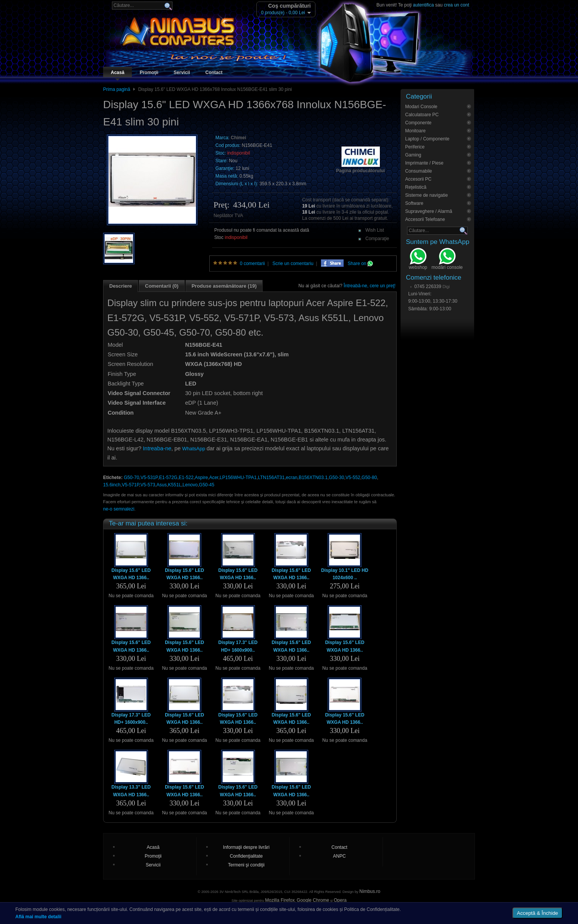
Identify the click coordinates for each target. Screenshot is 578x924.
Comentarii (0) (162, 286)
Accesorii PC (418, 179)
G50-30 (337, 478)
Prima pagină (117, 89)
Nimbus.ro (370, 891)
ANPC (339, 856)
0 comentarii (252, 264)
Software (414, 203)
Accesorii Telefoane (425, 219)
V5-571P (131, 485)
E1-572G (168, 478)
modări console (447, 260)
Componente (418, 123)
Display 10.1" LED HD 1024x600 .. (345, 574)
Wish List (375, 230)
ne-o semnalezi (119, 509)
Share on (360, 264)
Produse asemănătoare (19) (224, 286)
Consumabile (419, 171)
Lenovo (190, 485)
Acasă (117, 72)
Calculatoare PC (422, 115)
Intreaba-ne (157, 448)
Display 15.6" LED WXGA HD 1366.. (131, 574)
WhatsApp (194, 449)
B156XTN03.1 (313, 478)
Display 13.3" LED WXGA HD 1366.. (131, 791)
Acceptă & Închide (538, 913)
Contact (214, 72)
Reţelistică (416, 187)
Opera (340, 900)
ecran (292, 478)
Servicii (182, 72)
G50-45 (207, 485)
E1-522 (186, 478)
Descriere (121, 286)
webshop (418, 260)
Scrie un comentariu (293, 264)
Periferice (415, 147)
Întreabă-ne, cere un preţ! (370, 286)
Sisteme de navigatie (426, 195)
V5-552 (353, 478)
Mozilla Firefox (280, 900)
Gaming (413, 155)
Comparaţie (377, 239)
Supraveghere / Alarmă (429, 211)
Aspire (201, 478)
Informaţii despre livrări (246, 847)
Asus (162, 485)
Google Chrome (313, 900)
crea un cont (456, 5)
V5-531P (149, 478)
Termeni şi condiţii (246, 865)
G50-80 (369, 478)
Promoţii (149, 72)
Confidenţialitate (246, 856)
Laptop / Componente (427, 139)
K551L (175, 485)
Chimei (238, 138)
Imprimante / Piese (424, 163)
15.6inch (112, 485)
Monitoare (415, 131)
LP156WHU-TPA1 (238, 478)
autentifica (423, 5)
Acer (214, 478)
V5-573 (148, 485)
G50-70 (131, 478)
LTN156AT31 (271, 478)
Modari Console (421, 107)
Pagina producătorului (360, 171)
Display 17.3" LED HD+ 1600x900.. (238, 646)
